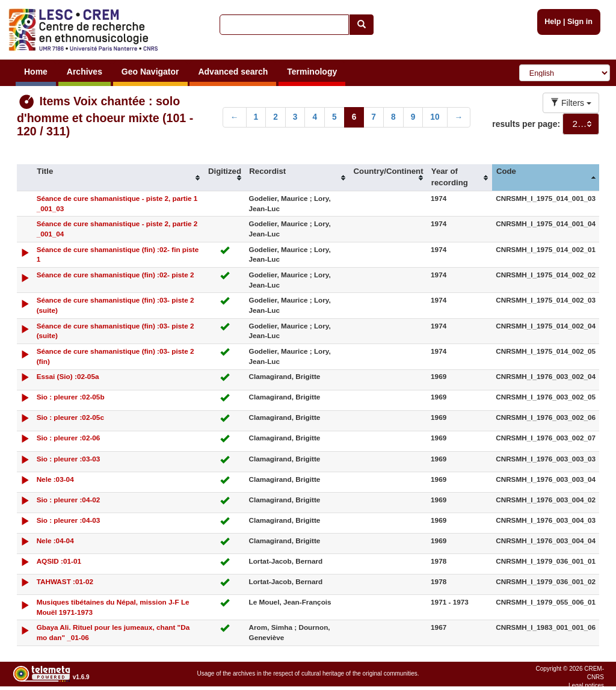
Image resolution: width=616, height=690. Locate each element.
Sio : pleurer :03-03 (69, 459)
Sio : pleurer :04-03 (69, 520)
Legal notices (586, 685)
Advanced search (233, 72)
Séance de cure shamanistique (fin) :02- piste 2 (115, 275)
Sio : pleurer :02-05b (71, 397)
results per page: (526, 124)
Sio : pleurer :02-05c (70, 417)
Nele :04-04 (55, 541)
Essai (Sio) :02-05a (68, 376)
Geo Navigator (150, 72)
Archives (85, 72)
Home (36, 72)
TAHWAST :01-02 (65, 581)
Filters (571, 103)
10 (435, 117)
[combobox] (581, 124)
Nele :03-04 (55, 479)
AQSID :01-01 (59, 561)
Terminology (312, 72)
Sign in (580, 22)
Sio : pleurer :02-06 (69, 438)
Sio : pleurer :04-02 (69, 500)
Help (553, 22)
